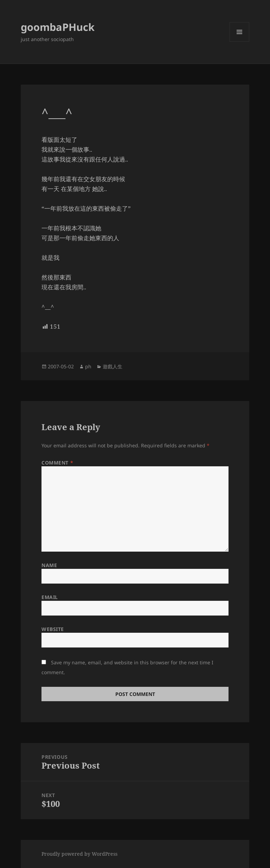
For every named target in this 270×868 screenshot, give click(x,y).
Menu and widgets (240, 42)
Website (53, 629)
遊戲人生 (112, 366)
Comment (57, 463)
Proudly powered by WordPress (79, 854)
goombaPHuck (58, 27)
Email (50, 597)
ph (88, 366)
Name (49, 565)
